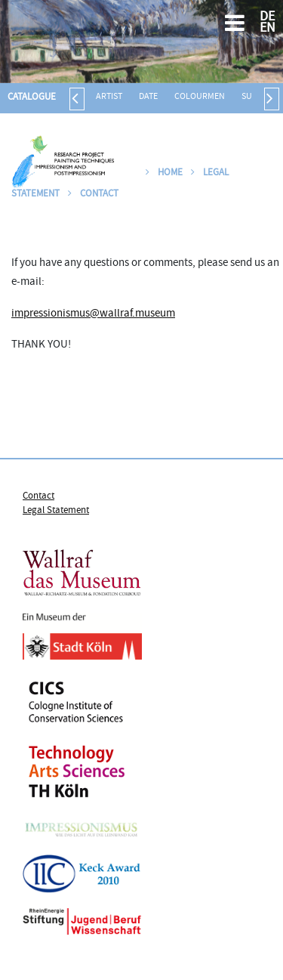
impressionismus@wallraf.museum (93, 314)
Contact (93, 194)
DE (267, 18)
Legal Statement (56, 511)
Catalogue (32, 97)
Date (148, 97)
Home (164, 173)
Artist (109, 97)
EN (268, 29)
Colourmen (200, 97)
